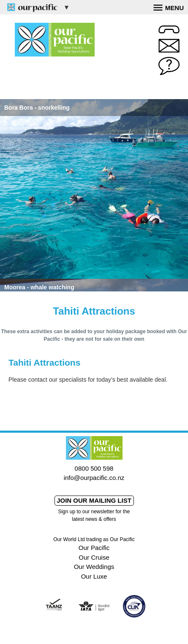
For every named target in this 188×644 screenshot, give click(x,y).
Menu (169, 7)
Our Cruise (94, 557)
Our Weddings (94, 567)
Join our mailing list (94, 500)
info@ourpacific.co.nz (94, 478)
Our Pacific (94, 548)
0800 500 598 (94, 468)
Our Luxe (94, 576)
